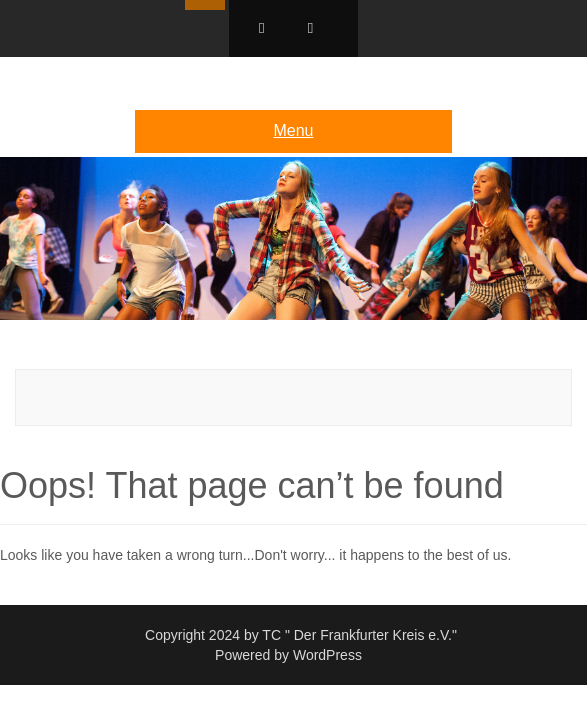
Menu (293, 130)
